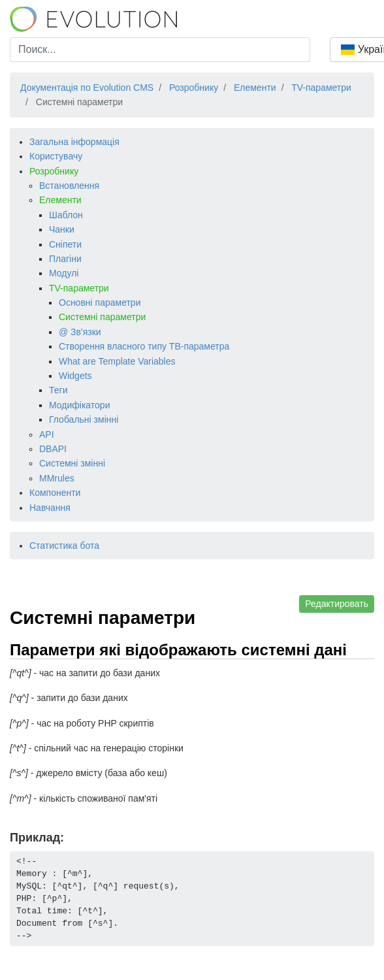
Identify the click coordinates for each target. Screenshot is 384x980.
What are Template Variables (117, 361)
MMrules (57, 478)
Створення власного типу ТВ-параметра (144, 346)
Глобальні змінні (84, 419)
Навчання (50, 508)
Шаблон (66, 215)
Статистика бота (64, 546)
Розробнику (54, 171)
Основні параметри (100, 302)
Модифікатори (79, 405)
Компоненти (55, 493)
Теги (58, 390)
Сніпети (65, 244)
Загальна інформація (74, 142)
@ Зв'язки (80, 332)
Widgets (75, 376)
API (47, 434)
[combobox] (160, 50)
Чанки (62, 229)
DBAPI (53, 449)
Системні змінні (72, 463)
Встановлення (69, 186)
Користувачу (56, 156)
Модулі (64, 273)
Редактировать (337, 604)
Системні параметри (102, 317)
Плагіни (65, 259)
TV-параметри (79, 288)
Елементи (60, 200)
